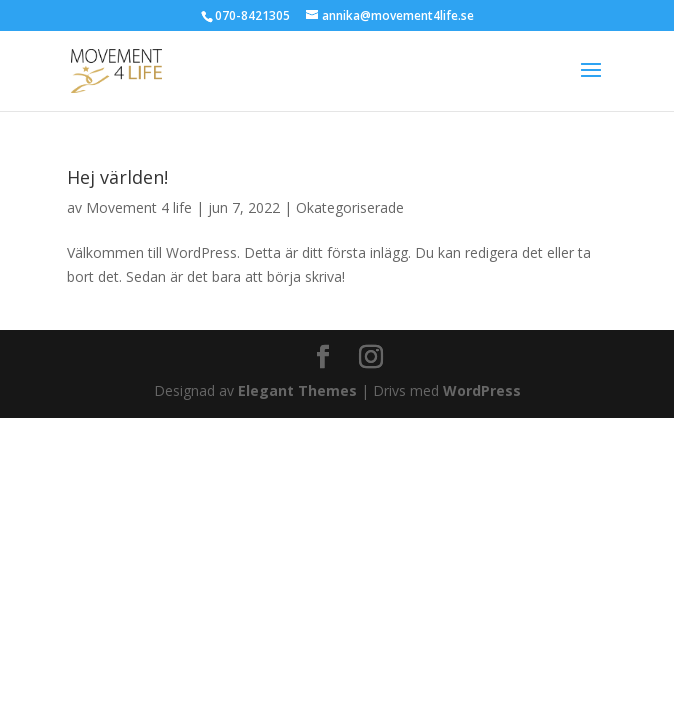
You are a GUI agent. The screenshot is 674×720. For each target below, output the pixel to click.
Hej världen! (117, 177)
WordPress (482, 390)
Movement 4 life (139, 207)
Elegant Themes (297, 390)
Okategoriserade (350, 207)
